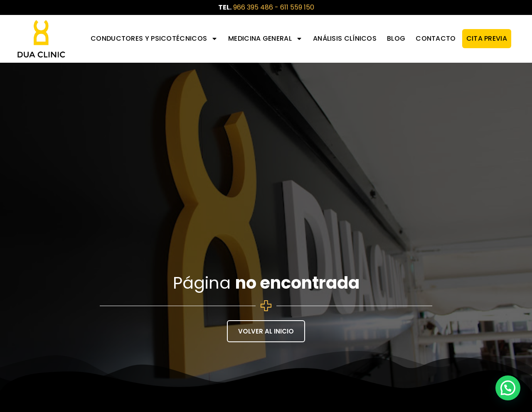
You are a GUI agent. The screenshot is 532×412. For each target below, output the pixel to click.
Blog (396, 38)
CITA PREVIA (487, 38)
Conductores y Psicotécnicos (154, 39)
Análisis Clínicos (345, 38)
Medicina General (265, 39)
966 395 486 (253, 7)
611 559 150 (297, 7)
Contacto (436, 38)
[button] (508, 388)
